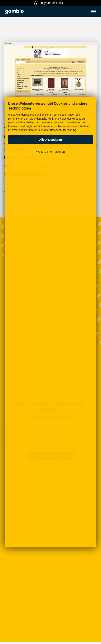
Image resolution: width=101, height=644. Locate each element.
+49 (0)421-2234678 (51, 3)
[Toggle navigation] (94, 12)
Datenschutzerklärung (63, 130)
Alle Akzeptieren (50, 140)
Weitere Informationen (50, 152)
